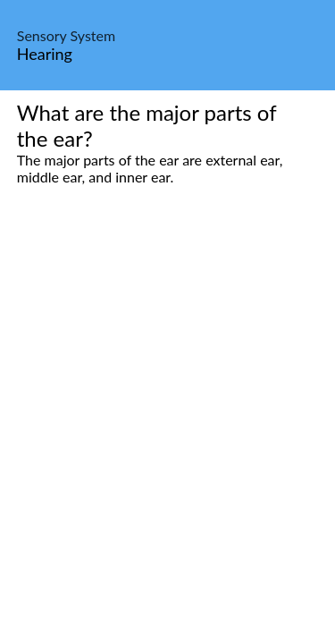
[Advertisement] (167, 396)
